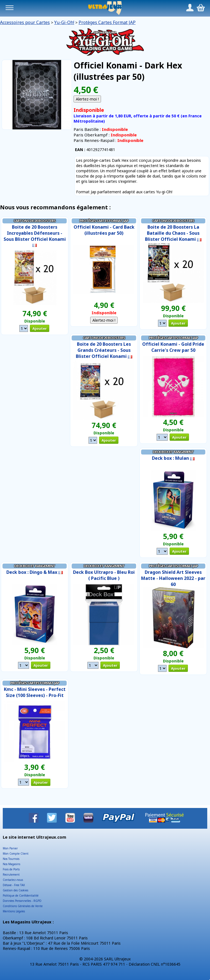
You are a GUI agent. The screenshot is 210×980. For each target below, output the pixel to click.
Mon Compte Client (16, 854)
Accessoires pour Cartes (25, 22)
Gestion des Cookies (15, 890)
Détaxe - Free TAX (14, 885)
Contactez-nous (13, 880)
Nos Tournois (11, 859)
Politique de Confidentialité (21, 896)
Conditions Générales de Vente (23, 906)
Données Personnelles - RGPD (22, 901)
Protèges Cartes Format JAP (107, 22)
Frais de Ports (11, 869)
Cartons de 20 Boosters (35, 221)
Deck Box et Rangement (173, 452)
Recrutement (11, 875)
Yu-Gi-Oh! (64, 22)
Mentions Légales (14, 911)
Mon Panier (10, 848)
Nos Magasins (11, 864)
